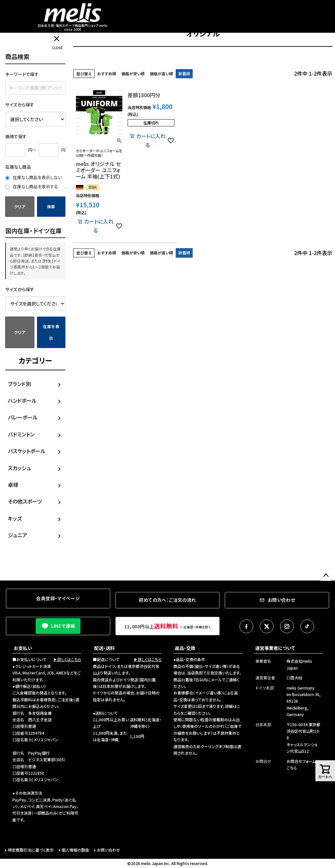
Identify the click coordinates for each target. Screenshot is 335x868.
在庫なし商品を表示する (32, 186)
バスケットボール (27, 451)
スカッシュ (19, 468)
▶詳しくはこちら (67, 659)
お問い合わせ (108, 850)
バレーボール (23, 417)
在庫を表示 (51, 332)
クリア (20, 206)
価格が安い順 (133, 74)
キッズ (15, 518)
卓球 (13, 485)
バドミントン (21, 434)
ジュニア (18, 535)
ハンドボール (22, 400)
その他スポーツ (25, 501)
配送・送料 (105, 648)
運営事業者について (275, 648)
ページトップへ (326, 576)
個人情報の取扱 (75, 850)
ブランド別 (19, 384)
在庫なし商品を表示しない (34, 177)
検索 (51, 206)
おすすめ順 (107, 74)
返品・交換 (185, 648)
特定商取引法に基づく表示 (31, 850)
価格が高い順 (161, 74)
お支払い (23, 648)
